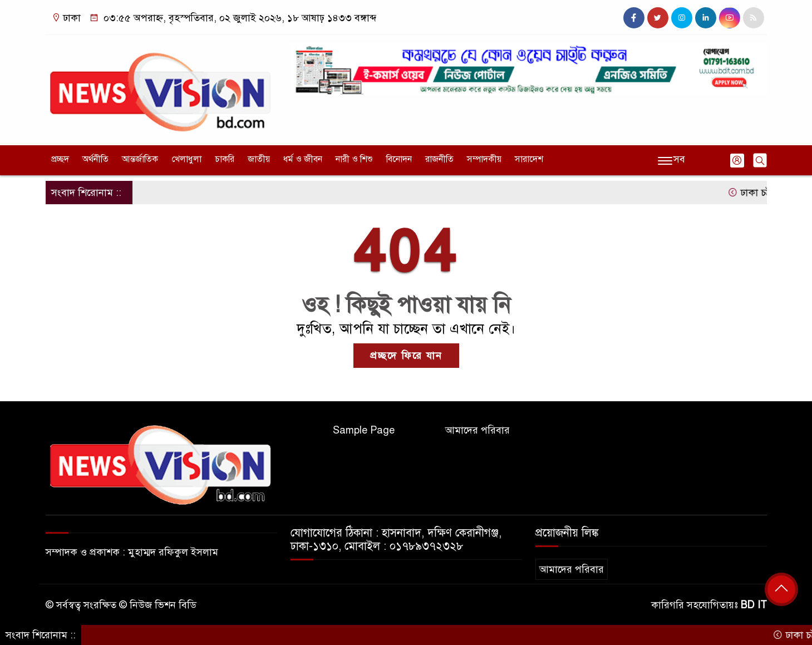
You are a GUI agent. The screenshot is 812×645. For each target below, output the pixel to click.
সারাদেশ (529, 159)
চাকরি (225, 159)
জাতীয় (259, 159)
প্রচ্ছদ (60, 159)
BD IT (754, 605)
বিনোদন (399, 159)
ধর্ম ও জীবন (303, 159)
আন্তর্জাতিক (140, 159)
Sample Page (364, 430)
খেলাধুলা (186, 159)
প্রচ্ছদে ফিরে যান (406, 356)
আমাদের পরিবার (478, 430)
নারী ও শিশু (354, 159)
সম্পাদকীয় (484, 159)
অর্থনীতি (95, 159)
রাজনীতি (439, 159)
